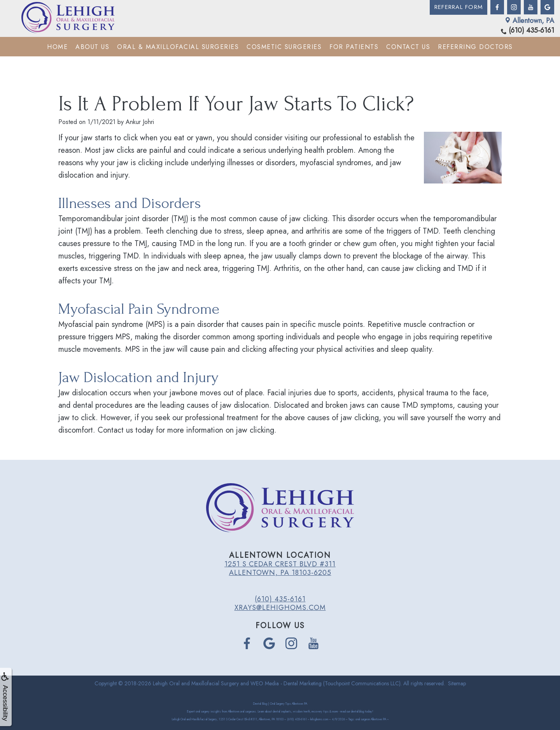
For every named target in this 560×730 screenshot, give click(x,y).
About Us (92, 46)
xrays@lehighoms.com (280, 608)
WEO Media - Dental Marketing (286, 683)
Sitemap (457, 683)
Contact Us (408, 46)
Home (57, 46)
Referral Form (457, 7)
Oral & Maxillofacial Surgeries (178, 46)
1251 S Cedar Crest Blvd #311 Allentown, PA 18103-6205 (280, 568)
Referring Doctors (475, 46)
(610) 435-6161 (528, 31)
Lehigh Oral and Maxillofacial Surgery (196, 683)
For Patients (354, 46)
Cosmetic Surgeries (284, 46)
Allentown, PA (529, 20)
